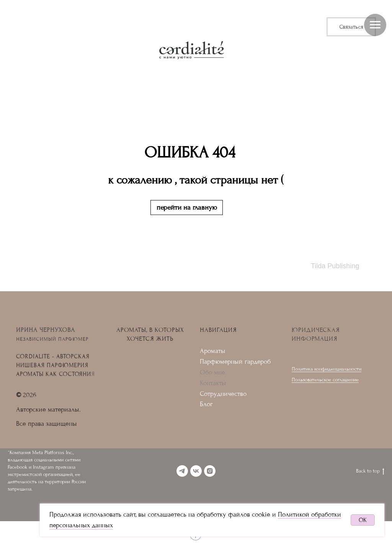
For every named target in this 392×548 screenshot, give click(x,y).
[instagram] (210, 471)
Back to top (370, 471)
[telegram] (182, 471)
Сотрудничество (223, 394)
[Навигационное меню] (375, 25)
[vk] (196, 471)
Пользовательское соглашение (325, 380)
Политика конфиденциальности (327, 369)
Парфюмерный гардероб (235, 362)
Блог (206, 404)
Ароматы (213, 351)
